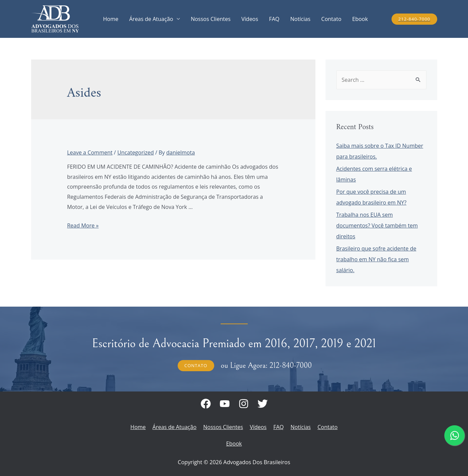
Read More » (83, 225)
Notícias (300, 19)
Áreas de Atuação (151, 19)
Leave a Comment (90, 152)
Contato (331, 19)
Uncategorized (136, 152)
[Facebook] (206, 404)
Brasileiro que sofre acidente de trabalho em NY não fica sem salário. (376, 259)
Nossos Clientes (211, 19)
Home (111, 19)
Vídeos (250, 19)
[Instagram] (244, 404)
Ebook (360, 19)
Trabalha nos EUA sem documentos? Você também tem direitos (377, 225)
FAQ (274, 19)
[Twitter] (263, 404)
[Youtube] (225, 404)
